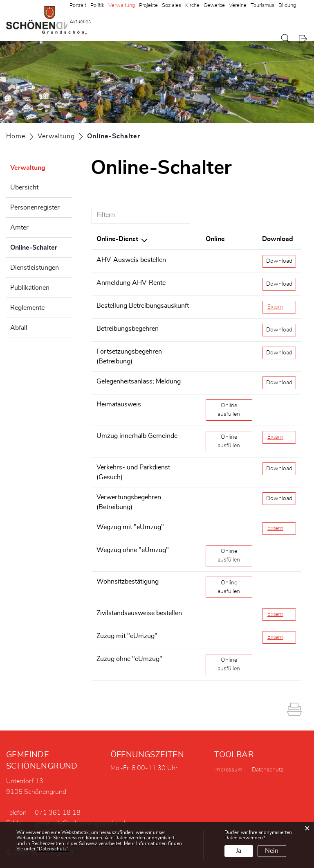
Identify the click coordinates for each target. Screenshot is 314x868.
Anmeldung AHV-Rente (131, 283)
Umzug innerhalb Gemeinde (137, 436)
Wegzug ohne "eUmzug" (133, 550)
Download (281, 260)
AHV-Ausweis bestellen (131, 260)
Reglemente (27, 308)
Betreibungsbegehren (128, 329)
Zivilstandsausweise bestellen (139, 613)
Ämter (19, 228)
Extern (282, 306)
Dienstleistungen (35, 268)
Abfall (19, 328)
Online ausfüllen (235, 409)
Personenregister (35, 207)
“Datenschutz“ (53, 849)
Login (303, 39)
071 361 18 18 (58, 813)
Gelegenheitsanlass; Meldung (139, 381)
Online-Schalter (41, 246)
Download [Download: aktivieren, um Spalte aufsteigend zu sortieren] (278, 239)
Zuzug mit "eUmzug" (127, 636)
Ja (239, 851)
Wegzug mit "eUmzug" (130, 527)
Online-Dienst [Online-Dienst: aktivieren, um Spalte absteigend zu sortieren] (117, 239)
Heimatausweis (119, 404)
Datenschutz (268, 770)
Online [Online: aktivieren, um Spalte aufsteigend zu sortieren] (215, 239)
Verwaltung (28, 168)
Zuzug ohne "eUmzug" (129, 659)
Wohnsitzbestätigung (128, 582)
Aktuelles (80, 22)
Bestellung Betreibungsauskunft (143, 306)
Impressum (228, 770)
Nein (272, 851)
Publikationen (30, 288)
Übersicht (24, 187)
